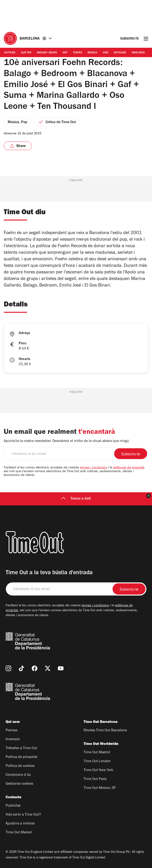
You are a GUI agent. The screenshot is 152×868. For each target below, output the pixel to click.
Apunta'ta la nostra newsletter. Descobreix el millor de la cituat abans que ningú (66, 441)
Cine (106, 53)
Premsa (11, 731)
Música (92, 53)
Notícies (10, 53)
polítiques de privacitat (129, 468)
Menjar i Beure (47, 53)
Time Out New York (98, 770)
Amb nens (138, 53)
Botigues (120, 53)
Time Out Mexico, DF (100, 788)
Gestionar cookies (19, 784)
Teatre (78, 53)
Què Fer (26, 53)
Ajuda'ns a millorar (20, 824)
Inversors (13, 739)
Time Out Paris (95, 779)
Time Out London (97, 761)
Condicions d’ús (18, 775)
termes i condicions (94, 468)
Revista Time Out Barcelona (105, 731)
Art (65, 53)
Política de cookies (20, 766)
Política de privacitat (21, 757)
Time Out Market (19, 833)
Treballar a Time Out (21, 748)
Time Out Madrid (97, 753)
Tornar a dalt (76, 499)
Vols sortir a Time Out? (23, 815)
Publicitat (13, 806)
